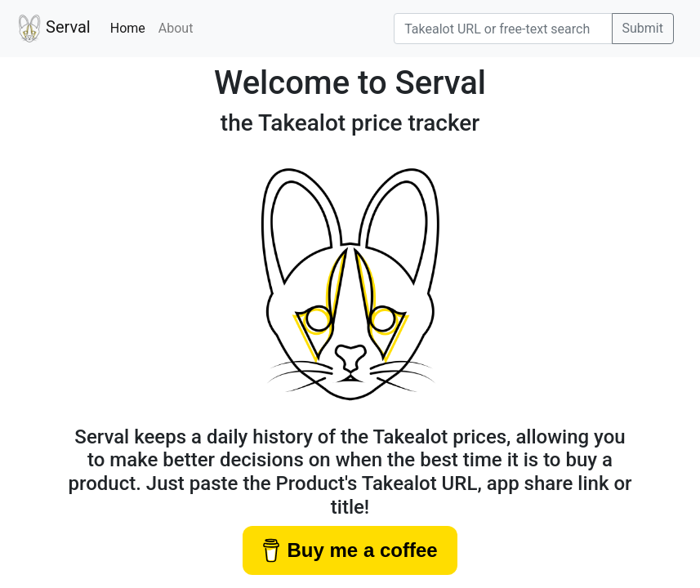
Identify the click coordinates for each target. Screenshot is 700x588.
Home (131, 27)
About (176, 28)
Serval (52, 29)
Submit (643, 28)
